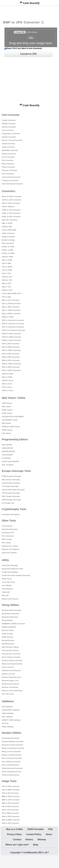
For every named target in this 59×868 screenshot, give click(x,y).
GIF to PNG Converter (10, 806)
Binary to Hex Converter (11, 752)
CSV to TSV (6, 273)
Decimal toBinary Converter (13, 741)
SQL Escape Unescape (11, 496)
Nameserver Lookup (10, 546)
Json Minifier (7, 585)
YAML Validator (8, 727)
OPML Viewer (7, 430)
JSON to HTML (8, 374)
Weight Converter (9, 124)
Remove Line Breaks (10, 687)
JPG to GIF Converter (10, 793)
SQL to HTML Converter (11, 314)
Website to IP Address (10, 549)
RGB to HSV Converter (11, 360)
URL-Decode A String (10, 650)
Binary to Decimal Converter (13, 748)
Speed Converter (8, 144)
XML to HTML (7, 377)
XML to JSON (7, 223)
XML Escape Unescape (11, 480)
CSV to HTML (7, 270)
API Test (5, 723)
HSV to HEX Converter (11, 344)
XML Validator (7, 717)
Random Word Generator (12, 610)
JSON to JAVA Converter (12, 200)
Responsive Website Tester (13, 569)
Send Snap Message (10, 565)
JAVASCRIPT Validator (11, 710)
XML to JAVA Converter (11, 203)
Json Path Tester (8, 582)
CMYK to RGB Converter (12, 337)
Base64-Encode (8, 640)
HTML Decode (7, 637)
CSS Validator (7, 707)
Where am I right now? (17, 845)
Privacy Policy (14, 834)
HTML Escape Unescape (11, 476)
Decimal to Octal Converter (12, 745)
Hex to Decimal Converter (12, 758)
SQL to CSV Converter (11, 300)
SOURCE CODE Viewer (11, 427)
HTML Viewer (7, 413)
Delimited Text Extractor (11, 670)
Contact (17, 840)
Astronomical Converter (11, 177)
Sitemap (42, 840)
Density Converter (9, 137)
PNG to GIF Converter (10, 823)
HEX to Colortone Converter (13, 320)
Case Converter (8, 667)
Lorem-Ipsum (7, 526)
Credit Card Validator (10, 572)
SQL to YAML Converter (11, 310)
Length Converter (9, 120)
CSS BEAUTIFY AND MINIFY (13, 417)
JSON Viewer (7, 403)
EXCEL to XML (8, 250)
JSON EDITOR (7, 448)
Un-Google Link (8, 503)
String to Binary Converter (12, 660)
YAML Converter (8, 233)
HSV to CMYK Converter (11, 350)
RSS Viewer (6, 423)
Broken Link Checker (10, 599)
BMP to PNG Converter (11, 796)
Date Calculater (8, 243)
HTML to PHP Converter (11, 217)
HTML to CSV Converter (11, 210)
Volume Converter (9, 127)
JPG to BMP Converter (11, 790)
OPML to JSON (8, 317)
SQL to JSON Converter (11, 304)
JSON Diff (6, 592)
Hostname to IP (8, 533)
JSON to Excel (7, 380)
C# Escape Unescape (10, 486)
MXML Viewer (7, 410)
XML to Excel (7, 384)
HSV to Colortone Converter (13, 327)
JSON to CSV (7, 277)
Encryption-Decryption (11, 514)
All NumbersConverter (11, 738)
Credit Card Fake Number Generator (16, 575)
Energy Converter (9, 154)
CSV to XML (7, 263)
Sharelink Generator (10, 529)
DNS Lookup (7, 539)
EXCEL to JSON (8, 253)
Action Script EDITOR (10, 461)
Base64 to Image (8, 240)
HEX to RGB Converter (11, 367)
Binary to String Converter (12, 664)
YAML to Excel (7, 390)
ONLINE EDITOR (8, 451)
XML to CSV (6, 283)
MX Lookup (6, 543)
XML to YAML (7, 260)
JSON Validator (8, 713)
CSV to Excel (7, 387)
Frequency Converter (10, 180)
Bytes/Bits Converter (10, 150)
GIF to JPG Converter (10, 810)
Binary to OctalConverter (12, 755)
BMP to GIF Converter (10, 803)
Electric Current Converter (12, 140)
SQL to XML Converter (11, 307)
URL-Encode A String (10, 647)
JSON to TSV (7, 280)
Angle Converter (8, 147)
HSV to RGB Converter (11, 347)
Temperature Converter (11, 134)
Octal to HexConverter (11, 775)
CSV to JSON (7, 267)
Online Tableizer (8, 207)
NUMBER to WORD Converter (14, 624)
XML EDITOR (7, 445)
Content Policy (34, 834)
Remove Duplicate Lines (11, 677)
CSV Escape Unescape (11, 493)
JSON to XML (7, 227)
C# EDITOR (6, 458)
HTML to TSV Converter (11, 213)
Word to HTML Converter (12, 196)
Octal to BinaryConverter (12, 772)
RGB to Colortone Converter (13, 324)
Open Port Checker (9, 553)
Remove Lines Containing (12, 691)
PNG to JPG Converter (11, 816)
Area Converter (8, 130)
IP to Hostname (8, 536)
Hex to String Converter (11, 657)
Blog (36, 845)
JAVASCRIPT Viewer (10, 420)
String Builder (7, 620)
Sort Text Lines (8, 694)
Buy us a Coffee (15, 829)
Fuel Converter (8, 160)
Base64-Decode (8, 644)
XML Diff (5, 595)
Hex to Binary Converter (11, 762)
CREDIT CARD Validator (11, 720)
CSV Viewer (6, 433)
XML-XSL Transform (10, 220)
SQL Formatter (8, 465)
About (49, 834)
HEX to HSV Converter (11, 354)
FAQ (50, 829)
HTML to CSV (7, 290)
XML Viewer (6, 407)
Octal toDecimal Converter (12, 768)
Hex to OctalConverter (11, 765)
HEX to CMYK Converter (11, 370)
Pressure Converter (10, 170)
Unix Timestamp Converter (12, 184)
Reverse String (8, 630)
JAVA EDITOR (7, 455)
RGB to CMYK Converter (12, 364)
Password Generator (10, 617)
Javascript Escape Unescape (13, 490)
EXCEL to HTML (8, 247)
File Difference (8, 589)
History (29, 840)
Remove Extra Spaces (10, 684)
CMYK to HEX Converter (11, 334)
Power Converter (8, 167)
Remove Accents (8, 674)
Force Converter (8, 157)
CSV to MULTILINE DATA (12, 293)
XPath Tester (7, 579)
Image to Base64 (8, 237)
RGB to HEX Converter (11, 357)
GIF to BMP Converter (10, 813)
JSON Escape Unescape (11, 500)
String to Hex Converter (11, 654)
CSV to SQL (6, 297)
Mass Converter (8, 164)
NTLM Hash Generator (11, 614)
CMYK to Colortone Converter (14, 330)
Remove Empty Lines (10, 681)
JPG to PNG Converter (11, 786)
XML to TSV (6, 287)
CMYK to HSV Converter (11, 340)
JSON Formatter (35, 829)
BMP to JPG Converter (11, 800)
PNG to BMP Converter (11, 820)
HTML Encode (7, 634)
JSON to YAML (8, 257)
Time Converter (8, 174)
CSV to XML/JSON (9, 230)
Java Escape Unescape (11, 483)
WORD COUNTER (9, 627)
